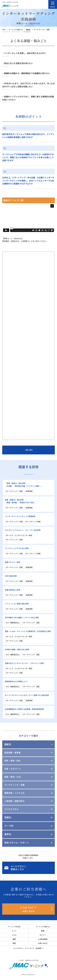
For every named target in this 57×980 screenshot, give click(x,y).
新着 (14, 943)
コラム (14, 935)
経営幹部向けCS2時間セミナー (17, 681)
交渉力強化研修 (11, 576)
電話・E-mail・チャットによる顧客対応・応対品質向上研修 (28, 631)
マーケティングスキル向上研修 (17, 548)
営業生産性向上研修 (13, 590)
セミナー (43, 935)
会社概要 (40, 948)
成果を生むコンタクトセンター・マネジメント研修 (24, 663)
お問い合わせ (36, 909)
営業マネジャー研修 (13, 562)
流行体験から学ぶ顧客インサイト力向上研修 (22, 618)
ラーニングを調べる (43, 927)
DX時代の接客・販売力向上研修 (17, 650)
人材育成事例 (43, 939)
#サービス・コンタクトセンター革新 (19, 535)
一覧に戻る (19, 450)
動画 (43, 931)
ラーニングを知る (14, 927)
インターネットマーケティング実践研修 (20, 516)
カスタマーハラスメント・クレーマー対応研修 (23, 530)
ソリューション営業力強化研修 (17, 604)
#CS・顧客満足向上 (13, 623)
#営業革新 (29, 491)
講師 (14, 939)
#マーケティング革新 (33, 522)
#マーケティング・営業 (14, 491)
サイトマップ (29, 948)
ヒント (14, 931)
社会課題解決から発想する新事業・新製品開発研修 (24, 709)
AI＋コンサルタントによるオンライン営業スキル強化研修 (27, 695)
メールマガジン (19, 948)
